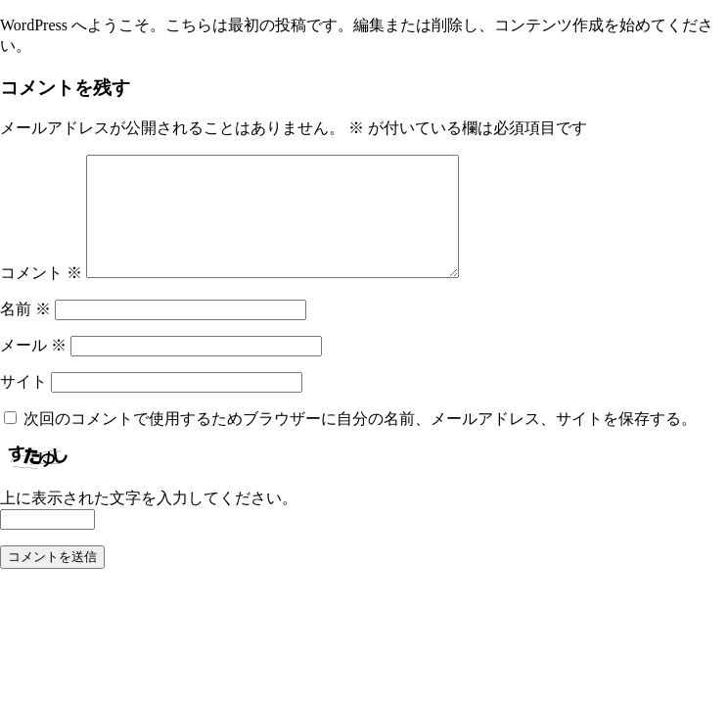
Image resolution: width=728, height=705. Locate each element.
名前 (25, 332)
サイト (23, 405)
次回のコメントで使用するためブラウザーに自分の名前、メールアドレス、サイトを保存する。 (360, 442)
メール (33, 369)
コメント (41, 296)
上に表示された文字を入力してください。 (149, 521)
